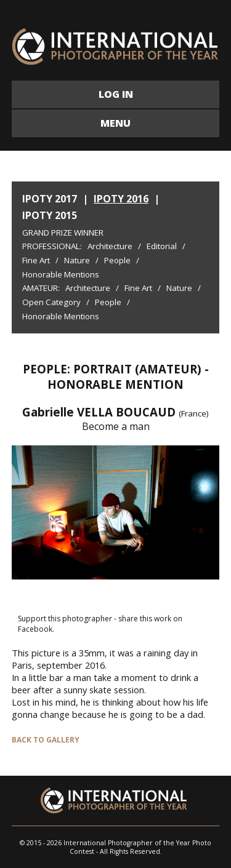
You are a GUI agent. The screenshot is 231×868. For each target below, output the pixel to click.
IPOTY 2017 (50, 199)
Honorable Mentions (61, 274)
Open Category (51, 302)
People (117, 260)
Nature (77, 260)
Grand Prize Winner (63, 233)
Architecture (110, 246)
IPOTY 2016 (121, 199)
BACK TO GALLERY (46, 740)
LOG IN (116, 94)
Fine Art (36, 260)
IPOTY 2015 (50, 215)
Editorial (162, 246)
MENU (115, 123)
